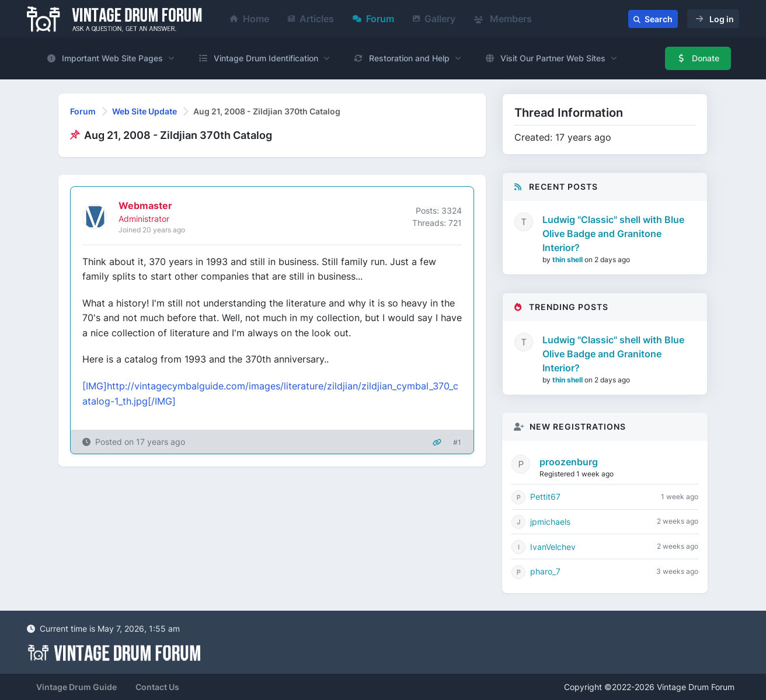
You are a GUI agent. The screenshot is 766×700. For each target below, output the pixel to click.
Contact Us (157, 687)
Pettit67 (545, 497)
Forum (373, 19)
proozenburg (569, 462)
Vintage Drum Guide (76, 687)
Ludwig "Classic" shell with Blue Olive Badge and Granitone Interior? (613, 234)
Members (503, 19)
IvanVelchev (553, 547)
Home (250, 19)
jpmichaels (550, 522)
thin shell (568, 260)
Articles (311, 19)
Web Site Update (145, 111)
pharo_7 (545, 571)
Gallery (434, 19)
